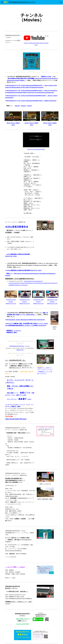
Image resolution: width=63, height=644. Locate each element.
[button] (2, 2)
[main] (31, 18)
